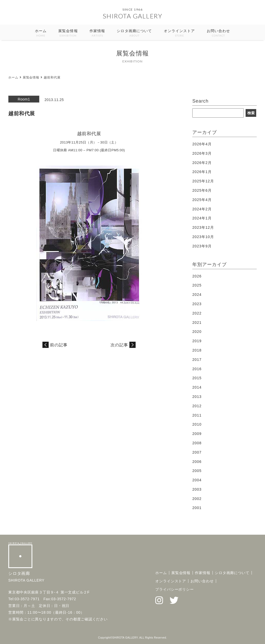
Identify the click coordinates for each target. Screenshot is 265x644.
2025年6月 (202, 190)
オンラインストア (179, 33)
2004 (197, 480)
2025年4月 (202, 200)
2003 (197, 489)
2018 (197, 350)
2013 (197, 397)
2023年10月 (203, 237)
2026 (197, 276)
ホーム (41, 33)
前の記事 (59, 345)
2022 (197, 313)
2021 (197, 323)
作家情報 (97, 33)
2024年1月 (202, 218)
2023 (197, 304)
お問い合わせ (219, 33)
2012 (197, 406)
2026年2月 (202, 163)
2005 (197, 471)
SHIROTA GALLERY (133, 16)
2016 (197, 369)
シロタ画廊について (134, 33)
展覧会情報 (68, 33)
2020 (197, 332)
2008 (197, 443)
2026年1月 (202, 172)
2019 (197, 341)
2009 (197, 434)
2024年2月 (202, 209)
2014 (197, 387)
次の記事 (119, 345)
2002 (197, 499)
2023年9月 (202, 246)
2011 (197, 415)
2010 (197, 424)
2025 (197, 285)
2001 (197, 508)
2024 (197, 295)
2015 (197, 378)
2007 (197, 452)
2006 (197, 462)
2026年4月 (202, 144)
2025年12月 (203, 181)
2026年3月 (202, 153)
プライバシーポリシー (175, 589)
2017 (197, 360)
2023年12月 (203, 227)
